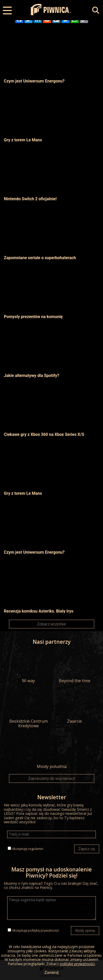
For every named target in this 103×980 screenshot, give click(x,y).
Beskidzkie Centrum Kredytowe (28, 709)
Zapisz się (87, 849)
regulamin (36, 849)
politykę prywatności (43, 930)
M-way (28, 667)
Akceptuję (28, 849)
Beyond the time (75, 667)
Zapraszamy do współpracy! (52, 778)
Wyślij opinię (85, 930)
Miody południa (51, 752)
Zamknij (51, 972)
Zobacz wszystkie (51, 624)
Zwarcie (75, 707)
